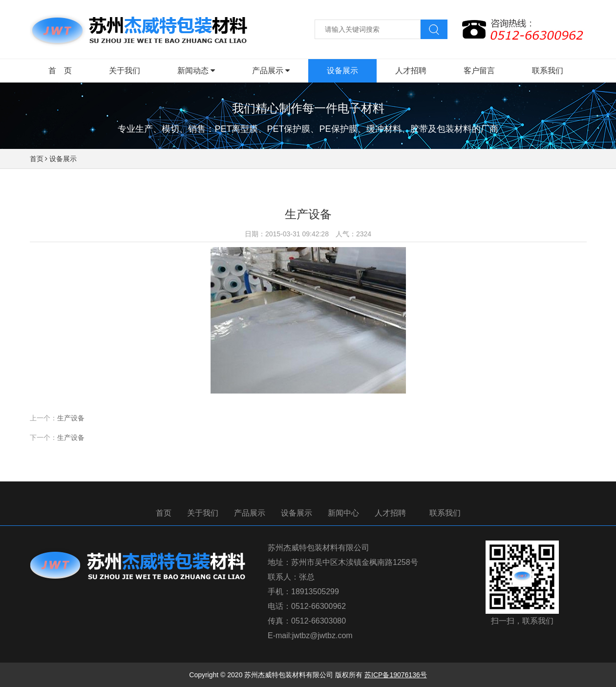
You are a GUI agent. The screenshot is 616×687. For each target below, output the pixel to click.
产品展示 (250, 513)
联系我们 (445, 513)
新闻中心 (343, 513)
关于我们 (203, 513)
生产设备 (71, 418)
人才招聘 (390, 513)
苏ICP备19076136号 (396, 675)
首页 (37, 159)
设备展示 (63, 159)
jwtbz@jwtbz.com (322, 635)
